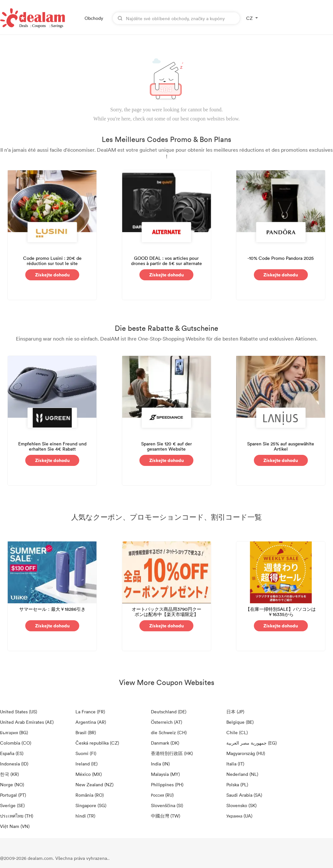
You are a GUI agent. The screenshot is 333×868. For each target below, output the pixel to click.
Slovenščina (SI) (167, 805)
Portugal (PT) (13, 795)
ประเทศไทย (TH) (17, 816)
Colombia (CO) (16, 743)
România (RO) (90, 795)
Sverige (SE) (12, 805)
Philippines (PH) (167, 784)
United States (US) (19, 712)
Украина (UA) (239, 816)
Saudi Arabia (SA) (244, 795)
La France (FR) (90, 712)
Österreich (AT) (166, 722)
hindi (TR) (85, 816)
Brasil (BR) (86, 732)
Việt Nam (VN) (15, 826)
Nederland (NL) (242, 774)
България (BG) (14, 732)
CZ (249, 18)
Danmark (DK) (165, 743)
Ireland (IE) (87, 764)
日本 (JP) (235, 712)
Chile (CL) (237, 732)
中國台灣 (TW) (166, 816)
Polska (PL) (237, 784)
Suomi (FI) (86, 753)
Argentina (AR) (91, 722)
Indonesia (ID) (14, 764)
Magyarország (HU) (246, 753)
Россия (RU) (162, 795)
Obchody (94, 18)
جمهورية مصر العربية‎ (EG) (252, 743)
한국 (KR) (9, 774)
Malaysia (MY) (165, 774)
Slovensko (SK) (241, 805)
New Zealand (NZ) (94, 784)
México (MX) (89, 774)
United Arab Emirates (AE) (27, 722)
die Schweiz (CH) (169, 732)
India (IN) (160, 764)
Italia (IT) (235, 764)
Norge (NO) (12, 784)
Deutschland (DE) (169, 712)
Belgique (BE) (240, 722)
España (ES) (12, 753)
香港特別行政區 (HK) (172, 753)
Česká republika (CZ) (97, 743)
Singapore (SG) (91, 805)
